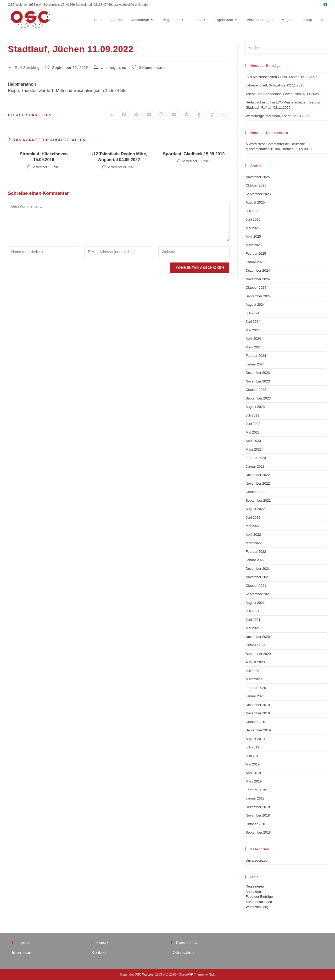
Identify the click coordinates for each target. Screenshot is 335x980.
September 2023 (258, 398)
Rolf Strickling (27, 68)
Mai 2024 (252, 330)
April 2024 (253, 339)
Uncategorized (114, 68)
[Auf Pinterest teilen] (136, 115)
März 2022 (253, 543)
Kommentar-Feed (259, 902)
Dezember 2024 (258, 270)
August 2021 (255, 603)
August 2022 (255, 509)
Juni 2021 (253, 620)
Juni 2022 (253, 518)
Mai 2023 (252, 432)
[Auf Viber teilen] (161, 115)
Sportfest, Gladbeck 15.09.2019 (194, 154)
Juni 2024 (253, 322)
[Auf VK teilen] (174, 115)
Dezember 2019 (258, 705)
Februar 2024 (256, 356)
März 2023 (253, 449)
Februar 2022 (256, 552)
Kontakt (99, 953)
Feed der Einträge (259, 897)
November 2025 (258, 177)
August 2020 (255, 662)
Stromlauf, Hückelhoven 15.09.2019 (44, 157)
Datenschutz (183, 953)
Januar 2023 (255, 466)
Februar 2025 (256, 253)
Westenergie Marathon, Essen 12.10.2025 (277, 116)
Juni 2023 (253, 424)
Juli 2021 (252, 611)
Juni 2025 (253, 219)
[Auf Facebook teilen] (124, 115)
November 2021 (258, 577)
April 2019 (253, 773)
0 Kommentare (152, 68)
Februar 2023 (256, 458)
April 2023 (253, 441)
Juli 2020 (252, 671)
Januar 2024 (255, 364)
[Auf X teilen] (111, 115)
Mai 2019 (252, 764)
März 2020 (253, 679)
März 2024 (253, 347)
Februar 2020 (256, 688)
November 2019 (258, 713)
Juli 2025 (252, 211)
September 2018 (258, 832)
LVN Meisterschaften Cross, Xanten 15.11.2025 (281, 77)
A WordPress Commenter (265, 144)
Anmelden (253, 892)
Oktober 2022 (256, 492)
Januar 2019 (255, 798)
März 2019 (253, 781)
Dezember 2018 (258, 807)
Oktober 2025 (256, 185)
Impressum (22, 953)
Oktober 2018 (256, 824)
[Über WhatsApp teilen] (224, 115)
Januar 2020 (255, 696)
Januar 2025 (255, 262)
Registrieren (255, 886)
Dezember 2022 (258, 475)
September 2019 (258, 730)
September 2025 (258, 194)
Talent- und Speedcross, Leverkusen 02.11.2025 (282, 94)
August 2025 (255, 202)
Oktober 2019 (256, 722)
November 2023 (258, 381)
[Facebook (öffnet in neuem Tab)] (325, 5)
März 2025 (253, 245)
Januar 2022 (255, 560)
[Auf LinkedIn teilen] (149, 115)
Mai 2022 (252, 526)
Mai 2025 (252, 228)
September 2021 (258, 594)
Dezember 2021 (258, 569)
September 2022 (258, 500)
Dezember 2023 (258, 373)
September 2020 (258, 654)
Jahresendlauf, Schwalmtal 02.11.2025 (275, 85)
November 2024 (258, 279)
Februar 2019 (256, 790)
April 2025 (253, 236)
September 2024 (258, 296)
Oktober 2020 (256, 645)
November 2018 (258, 815)
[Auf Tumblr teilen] (199, 115)
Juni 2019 (253, 756)
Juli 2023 (252, 415)
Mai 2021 (252, 628)
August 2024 (255, 305)
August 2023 (255, 407)
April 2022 (253, 535)
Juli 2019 (252, 747)
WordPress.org (257, 907)
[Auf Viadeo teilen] (212, 115)
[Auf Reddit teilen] (187, 115)
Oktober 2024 (256, 288)
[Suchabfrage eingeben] (286, 48)
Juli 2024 (252, 313)
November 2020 (258, 637)
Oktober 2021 (256, 586)
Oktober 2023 (256, 390)
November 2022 (258, 483)
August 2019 (255, 739)
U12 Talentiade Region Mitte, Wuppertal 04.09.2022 (119, 157)
